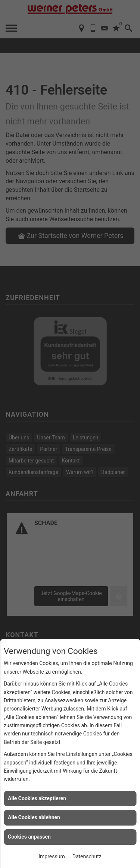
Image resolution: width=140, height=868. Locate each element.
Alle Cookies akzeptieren (37, 798)
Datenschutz (87, 856)
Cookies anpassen (29, 837)
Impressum (52, 856)
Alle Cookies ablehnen (34, 817)
